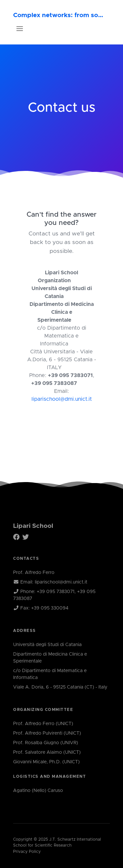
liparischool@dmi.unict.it (62, 399)
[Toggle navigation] (20, 29)
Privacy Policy (27, 852)
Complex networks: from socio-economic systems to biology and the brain (59, 15)
